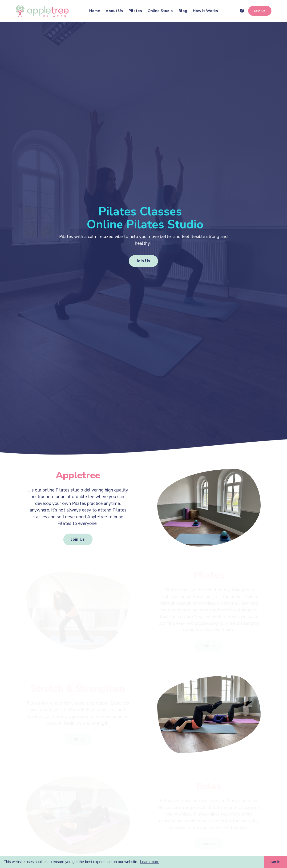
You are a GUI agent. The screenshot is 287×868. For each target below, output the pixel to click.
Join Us (260, 11)
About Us (114, 11)
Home (95, 11)
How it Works (205, 11)
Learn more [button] (150, 862)
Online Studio (160, 11)
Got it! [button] (275, 862)
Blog (183, 11)
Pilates (135, 11)
